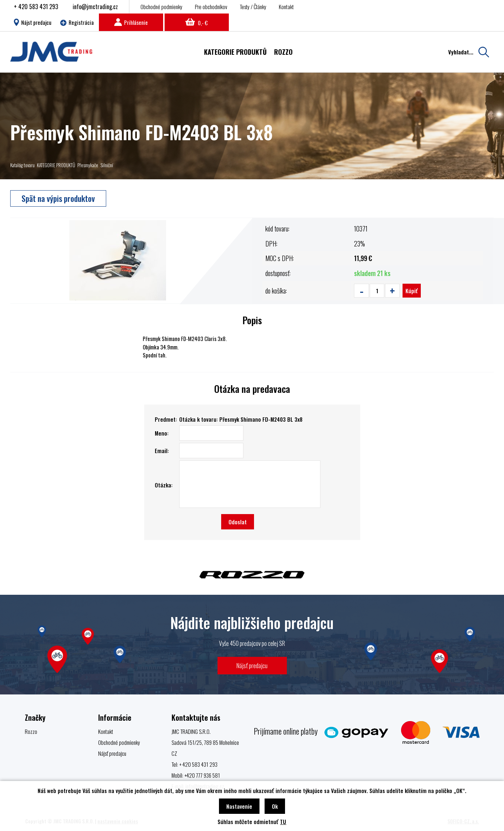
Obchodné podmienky (161, 7)
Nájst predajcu (33, 22)
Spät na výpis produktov (58, 198)
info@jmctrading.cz (95, 7)
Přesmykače (88, 165)
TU (283, 822)
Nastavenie (239, 806)
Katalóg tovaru (22, 165)
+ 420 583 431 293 (36, 7)
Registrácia (77, 22)
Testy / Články (253, 7)
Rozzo (31, 731)
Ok (275, 806)
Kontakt (286, 7)
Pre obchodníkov (211, 7)
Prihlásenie (131, 22)
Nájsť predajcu (252, 665)
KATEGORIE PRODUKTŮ (56, 165)
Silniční (107, 165)
